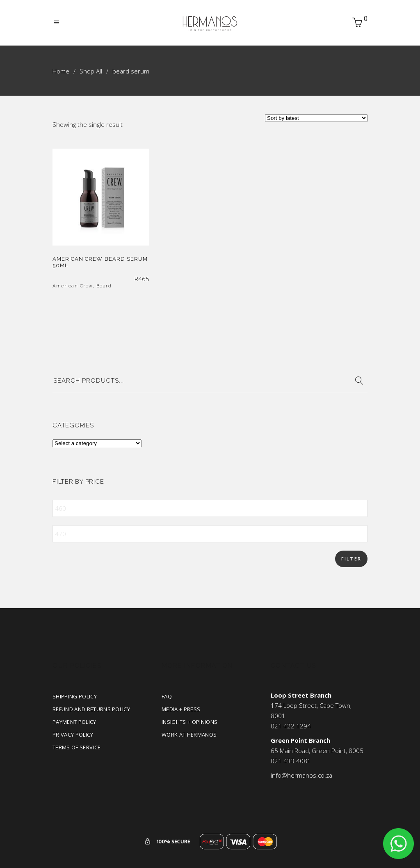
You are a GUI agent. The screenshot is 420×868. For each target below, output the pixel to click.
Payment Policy (74, 722)
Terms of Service (76, 747)
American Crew (73, 286)
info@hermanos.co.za (301, 775)
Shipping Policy (75, 696)
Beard (104, 286)
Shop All (91, 71)
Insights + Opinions (189, 722)
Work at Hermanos (189, 735)
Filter (351, 559)
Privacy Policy (73, 735)
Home (61, 71)
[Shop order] (316, 118)
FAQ (167, 696)
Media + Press (181, 709)
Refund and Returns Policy (91, 709)
